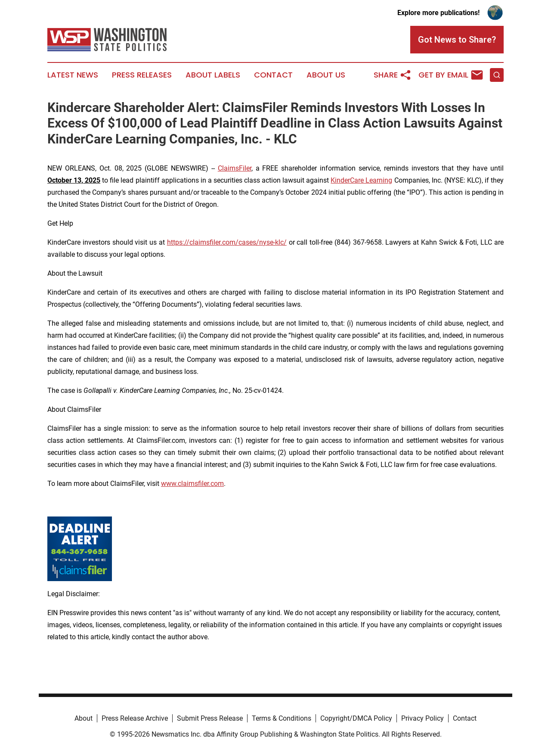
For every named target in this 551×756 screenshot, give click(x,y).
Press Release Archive (135, 718)
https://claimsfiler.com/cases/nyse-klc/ (227, 242)
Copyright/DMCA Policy (356, 718)
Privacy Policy (423, 718)
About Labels (213, 75)
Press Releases (142, 75)
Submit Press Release (210, 718)
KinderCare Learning (361, 180)
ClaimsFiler (235, 168)
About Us (326, 75)
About (84, 718)
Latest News (73, 75)
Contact (273, 75)
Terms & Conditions (282, 718)
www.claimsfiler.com (192, 484)
